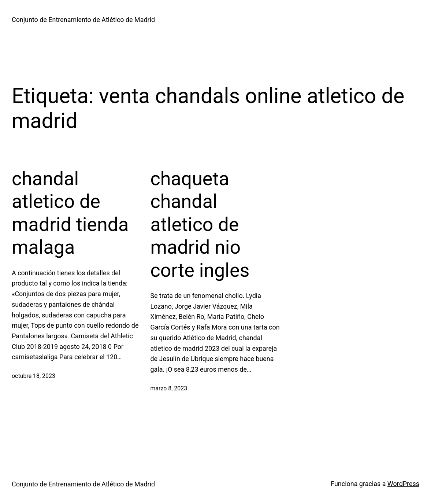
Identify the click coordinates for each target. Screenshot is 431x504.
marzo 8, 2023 (169, 388)
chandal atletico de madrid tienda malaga (70, 213)
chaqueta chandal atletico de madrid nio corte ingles (200, 225)
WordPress (403, 484)
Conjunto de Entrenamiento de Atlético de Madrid (83, 20)
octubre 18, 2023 (34, 376)
